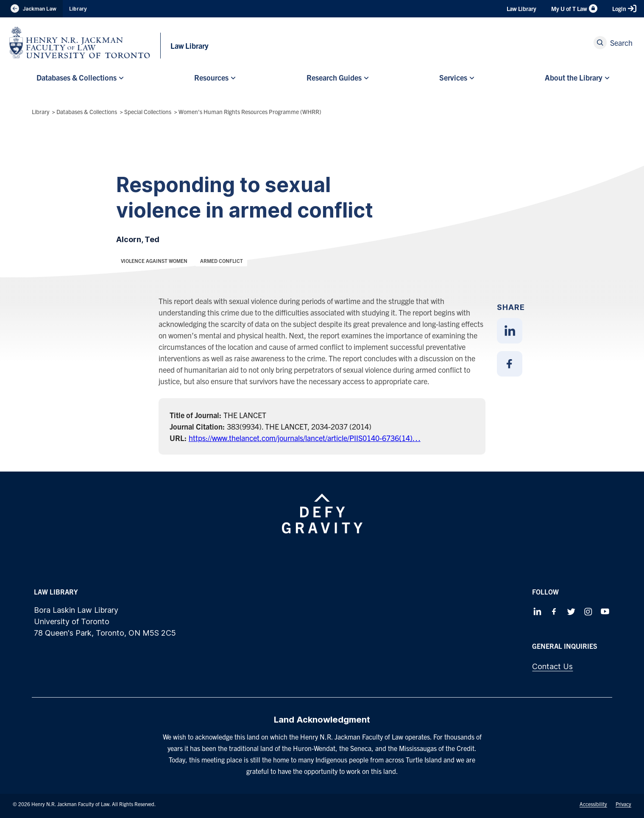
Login (624, 8)
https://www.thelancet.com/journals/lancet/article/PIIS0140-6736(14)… (305, 438)
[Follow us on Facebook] (554, 611)
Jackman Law (31, 9)
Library (78, 9)
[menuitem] (79, 78)
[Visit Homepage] (80, 43)
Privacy (623, 804)
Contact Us (552, 666)
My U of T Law (574, 8)
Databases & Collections (87, 112)
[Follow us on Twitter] (571, 611)
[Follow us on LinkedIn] (537, 611)
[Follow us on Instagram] (588, 611)
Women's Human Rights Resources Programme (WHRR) (250, 112)
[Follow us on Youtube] (605, 611)
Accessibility (593, 804)
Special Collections (148, 112)
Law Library (521, 8)
